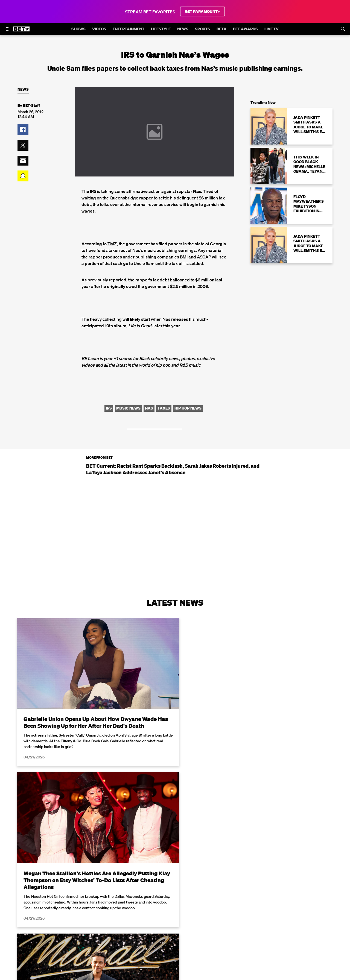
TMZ (112, 244)
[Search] (343, 29)
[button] (23, 130)
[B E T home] (21, 31)
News (23, 89)
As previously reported (104, 280)
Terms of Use (210, 977)
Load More (175, 914)
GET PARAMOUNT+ (202, 11)
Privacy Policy (262, 977)
